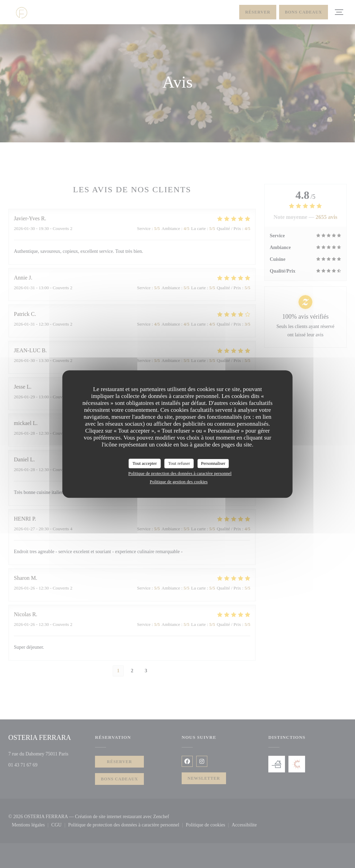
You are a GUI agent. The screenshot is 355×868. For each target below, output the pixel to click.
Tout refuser (179, 463)
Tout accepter (145, 463)
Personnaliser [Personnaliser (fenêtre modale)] (213, 463)
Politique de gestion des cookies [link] (179, 482)
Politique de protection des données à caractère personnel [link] (180, 473)
